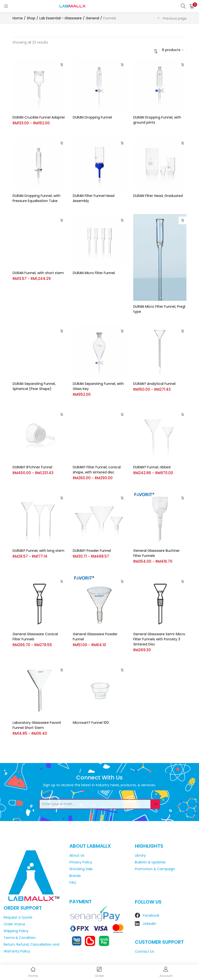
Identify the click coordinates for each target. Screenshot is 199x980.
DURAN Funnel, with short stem (38, 273)
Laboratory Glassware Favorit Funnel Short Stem (37, 724)
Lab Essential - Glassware (61, 18)
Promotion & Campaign (155, 868)
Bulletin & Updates (150, 861)
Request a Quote (18, 917)
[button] (192, 6)
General (92, 18)
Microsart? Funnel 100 (91, 722)
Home (18, 18)
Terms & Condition (20, 937)
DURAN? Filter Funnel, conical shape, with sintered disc (97, 469)
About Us (77, 855)
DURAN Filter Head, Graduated (158, 196)
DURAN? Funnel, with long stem (38, 550)
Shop (31, 18)
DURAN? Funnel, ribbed (152, 466)
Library (140, 855)
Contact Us (144, 951)
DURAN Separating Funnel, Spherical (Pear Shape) (34, 385)
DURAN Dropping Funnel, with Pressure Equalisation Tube (37, 198)
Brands (75, 875)
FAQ (73, 882)
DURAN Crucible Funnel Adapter (39, 117)
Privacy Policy (81, 861)
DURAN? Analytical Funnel (154, 383)
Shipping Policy (16, 930)
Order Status (14, 924)
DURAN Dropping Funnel (92, 117)
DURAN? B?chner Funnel (32, 466)
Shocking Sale (81, 868)
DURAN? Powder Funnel (92, 550)
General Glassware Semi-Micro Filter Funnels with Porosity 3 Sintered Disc (159, 638)
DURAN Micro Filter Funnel (94, 273)
